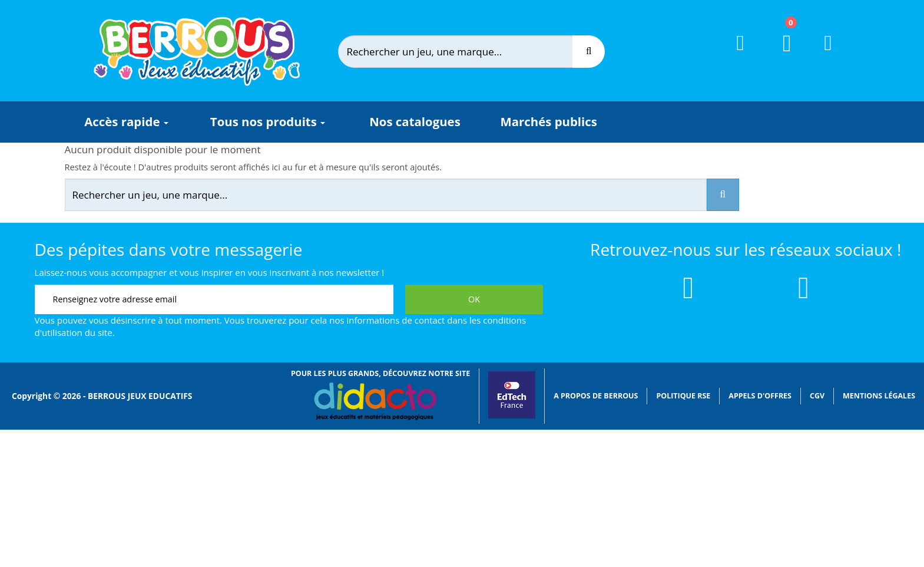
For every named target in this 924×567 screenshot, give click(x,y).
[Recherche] (589, 52)
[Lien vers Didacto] (375, 401)
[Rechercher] (465, 52)
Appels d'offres (760, 396)
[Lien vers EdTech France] (512, 416)
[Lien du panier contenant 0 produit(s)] (780, 54)
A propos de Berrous (596, 396)
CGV (817, 396)
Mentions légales (879, 396)
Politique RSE (683, 396)
